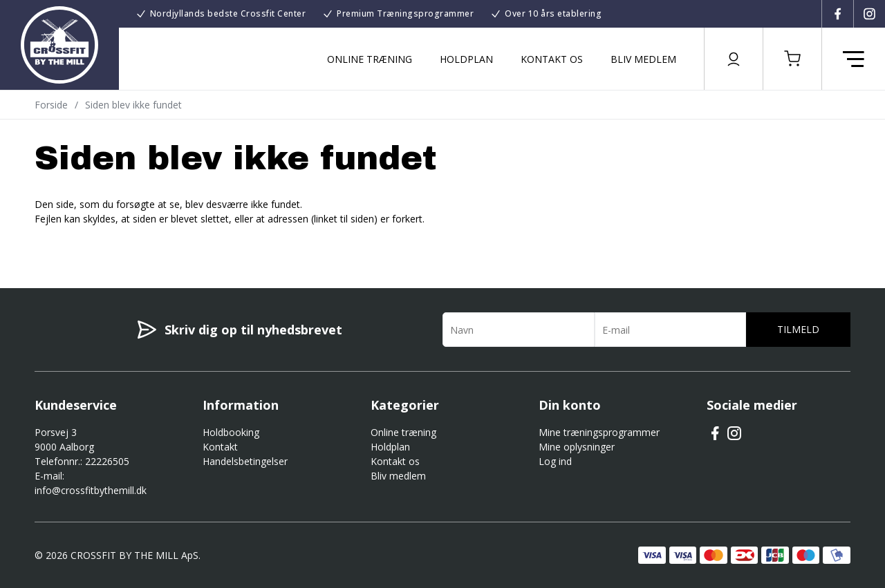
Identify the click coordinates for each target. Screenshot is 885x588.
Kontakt (220, 447)
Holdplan (466, 59)
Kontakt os (552, 59)
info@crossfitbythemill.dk (91, 490)
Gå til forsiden (111, 243)
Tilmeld (798, 329)
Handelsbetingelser (245, 461)
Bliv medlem (643, 59)
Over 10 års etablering (553, 13)
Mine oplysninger (577, 447)
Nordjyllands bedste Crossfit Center (228, 13)
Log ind (555, 461)
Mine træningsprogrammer (599, 432)
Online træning (370, 59)
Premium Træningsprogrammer (405, 13)
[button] (792, 59)
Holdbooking (231, 432)
